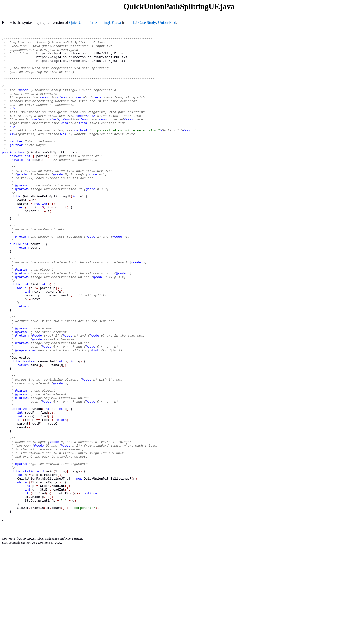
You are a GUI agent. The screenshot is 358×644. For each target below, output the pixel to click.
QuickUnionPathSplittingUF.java (95, 23)
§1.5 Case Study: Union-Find (153, 23)
